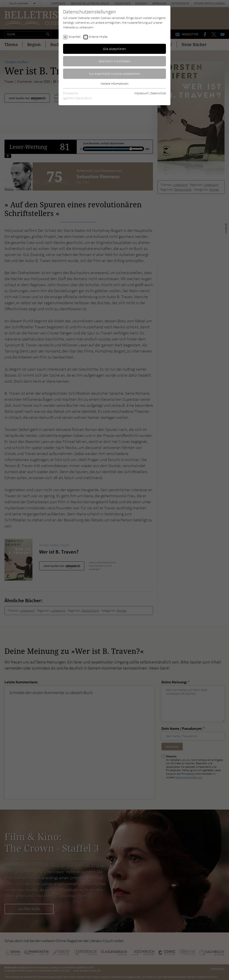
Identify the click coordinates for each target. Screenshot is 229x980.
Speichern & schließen (114, 61)
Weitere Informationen (114, 84)
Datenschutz (158, 93)
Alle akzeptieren (114, 49)
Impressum (141, 93)
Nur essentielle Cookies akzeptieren (115, 73)
